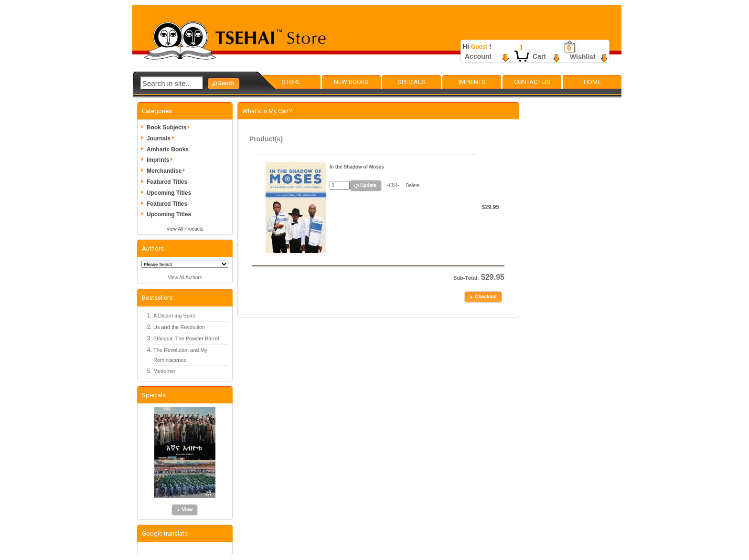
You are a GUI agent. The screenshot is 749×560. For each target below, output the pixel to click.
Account (478, 56)
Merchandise (167, 171)
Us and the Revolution (179, 327)
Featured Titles (167, 182)
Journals (162, 138)
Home (592, 82)
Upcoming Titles (169, 193)
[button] (224, 84)
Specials (412, 82)
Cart (539, 56)
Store (291, 82)
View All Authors (185, 278)
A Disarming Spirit (174, 316)
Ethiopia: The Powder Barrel (186, 338)
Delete (412, 185)
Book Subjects (170, 127)
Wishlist (583, 57)
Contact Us (532, 82)
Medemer (164, 371)
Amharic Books (168, 149)
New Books (351, 82)
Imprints (472, 82)
